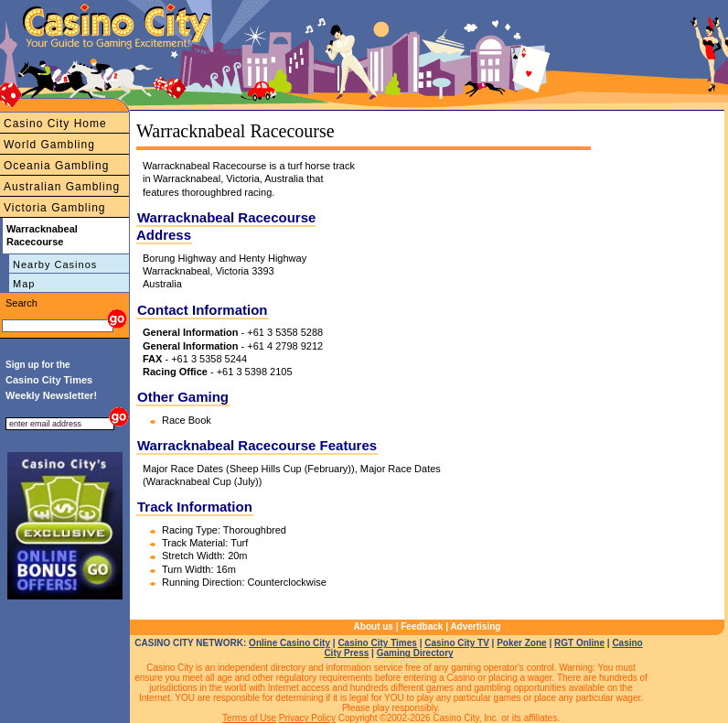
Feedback (422, 626)
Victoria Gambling (55, 208)
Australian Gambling (62, 187)
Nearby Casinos (55, 264)
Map (24, 284)
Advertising (475, 626)
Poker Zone (521, 643)
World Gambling (49, 145)
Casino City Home (55, 124)
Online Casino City (289, 643)
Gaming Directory (415, 653)
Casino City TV (457, 643)
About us (374, 626)
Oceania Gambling (56, 166)
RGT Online (579, 643)
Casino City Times (377, 643)
